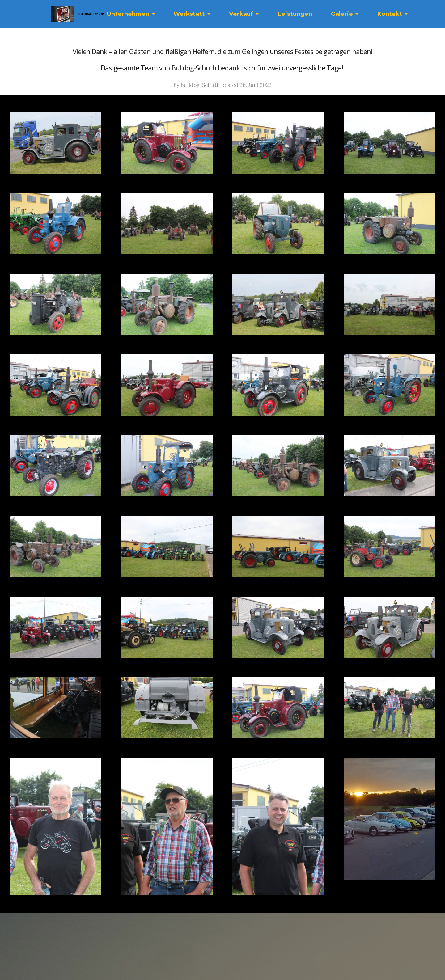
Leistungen (295, 14)
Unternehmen (128, 14)
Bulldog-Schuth (91, 14)
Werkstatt (189, 14)
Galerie (342, 14)
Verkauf (241, 14)
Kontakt (390, 14)
